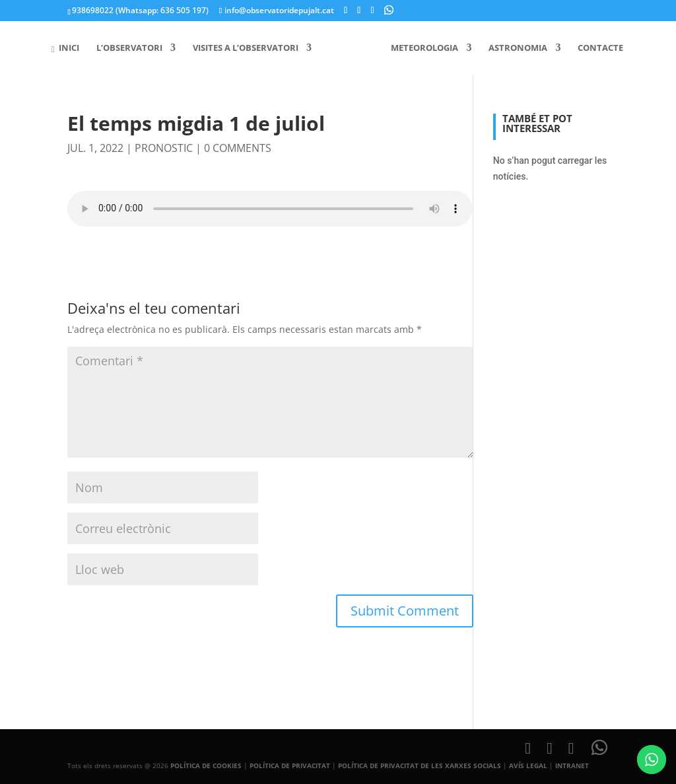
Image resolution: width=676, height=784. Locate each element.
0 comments (238, 148)
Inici (69, 48)
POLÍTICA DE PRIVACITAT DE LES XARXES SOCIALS (420, 766)
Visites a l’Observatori (250, 48)
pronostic (164, 148)
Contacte (596, 48)
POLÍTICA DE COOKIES (206, 766)
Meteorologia (421, 48)
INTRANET (572, 766)
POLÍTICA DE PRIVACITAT (290, 766)
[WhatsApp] (389, 10)
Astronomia (514, 48)
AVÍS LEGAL (528, 766)
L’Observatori (134, 48)
